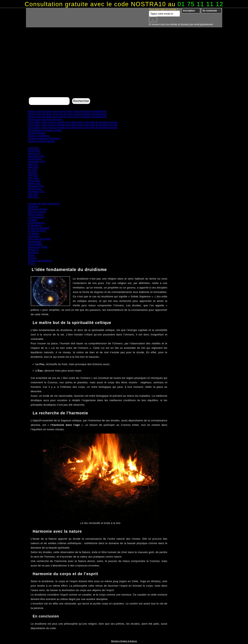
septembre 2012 (36, 162)
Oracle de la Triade (38, 247)
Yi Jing (31, 263)
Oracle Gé (33, 250)
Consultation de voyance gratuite (45, 130)
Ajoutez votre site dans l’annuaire (45, 119)
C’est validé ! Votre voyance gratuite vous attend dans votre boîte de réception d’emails (73, 122)
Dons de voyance (37, 212)
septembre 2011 (36, 191)
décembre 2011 (36, 186)
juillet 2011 (33, 197)
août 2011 (33, 194)
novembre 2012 (36, 156)
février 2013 (34, 151)
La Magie (33, 220)
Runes (31, 255)
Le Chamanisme (36, 223)
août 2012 (33, 164)
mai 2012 (33, 172)
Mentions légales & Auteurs (124, 641)
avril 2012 (33, 175)
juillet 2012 (33, 167)
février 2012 (34, 181)
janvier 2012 (34, 183)
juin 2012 (33, 170)
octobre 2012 (35, 159)
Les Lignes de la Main (39, 239)
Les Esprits (34, 236)
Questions (33, 253)
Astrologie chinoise (38, 209)
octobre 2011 (35, 189)
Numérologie (34, 242)
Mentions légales (37, 133)
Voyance (32, 258)
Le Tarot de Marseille (39, 228)
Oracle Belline (35, 244)
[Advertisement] (124, 67)
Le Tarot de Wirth (37, 231)
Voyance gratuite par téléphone (44, 138)
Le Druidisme (35, 225)
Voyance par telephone (40, 261)
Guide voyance (36, 215)
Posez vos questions (39, 136)
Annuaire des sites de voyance (44, 204)
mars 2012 (33, 178)
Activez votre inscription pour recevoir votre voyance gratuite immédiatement (67, 111)
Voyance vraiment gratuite (41, 141)
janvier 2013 (34, 153)
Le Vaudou (33, 234)
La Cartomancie (36, 217)
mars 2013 (33, 148)
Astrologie (33, 206)
